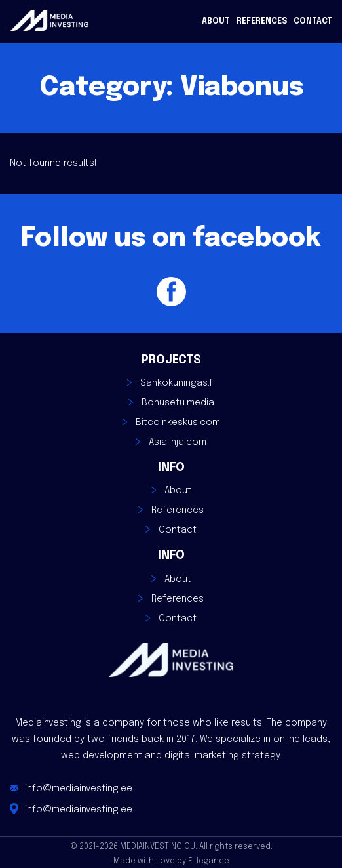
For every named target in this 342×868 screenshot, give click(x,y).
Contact (313, 22)
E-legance (209, 861)
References (262, 22)
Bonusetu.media (178, 403)
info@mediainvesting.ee (79, 789)
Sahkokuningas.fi (178, 383)
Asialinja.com (178, 442)
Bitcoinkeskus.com (178, 423)
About (216, 22)
